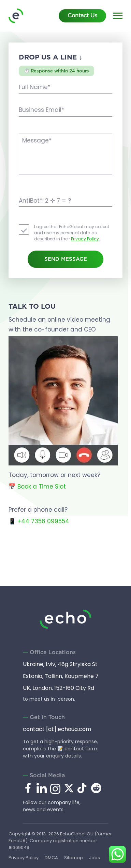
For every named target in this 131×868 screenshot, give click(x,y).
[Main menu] (118, 17)
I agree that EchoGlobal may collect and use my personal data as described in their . (72, 233)
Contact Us (82, 16)
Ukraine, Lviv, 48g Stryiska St (60, 664)
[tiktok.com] (83, 791)
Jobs (94, 858)
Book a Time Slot (42, 487)
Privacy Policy (85, 239)
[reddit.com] (96, 791)
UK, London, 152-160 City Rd (59, 688)
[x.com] (69, 791)
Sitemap (74, 858)
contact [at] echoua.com (57, 729)
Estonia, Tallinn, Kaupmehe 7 (61, 676)
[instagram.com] (55, 793)
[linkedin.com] (42, 793)
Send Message (66, 259)
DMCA (51, 858)
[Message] (65, 155)
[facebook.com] (28, 788)
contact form (81, 749)
